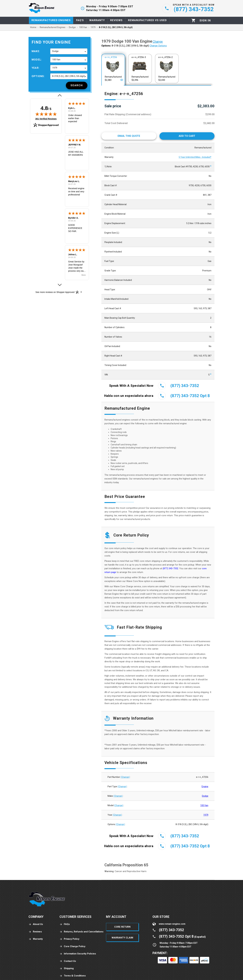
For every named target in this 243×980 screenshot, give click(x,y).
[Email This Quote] (129, 136)
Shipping (67, 968)
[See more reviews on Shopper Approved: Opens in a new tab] (55, 292)
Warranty (36, 939)
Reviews (35, 932)
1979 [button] (55, 68)
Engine (205, 786)
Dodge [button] (55, 51)
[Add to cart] (187, 136)
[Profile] (205, 20)
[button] (60, 95)
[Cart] (193, 20)
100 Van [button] (56, 60)
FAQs (65, 924)
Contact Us (68, 961)
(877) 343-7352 (170, 568)
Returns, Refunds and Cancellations (81, 932)
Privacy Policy (69, 939)
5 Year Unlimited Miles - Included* (195, 157)
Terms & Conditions (73, 976)
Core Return (122, 927)
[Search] (77, 85)
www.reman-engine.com (172, 924)
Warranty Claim (122, 938)
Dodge (205, 796)
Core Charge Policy (72, 946)
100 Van (204, 805)
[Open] (122, 80)
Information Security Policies (78, 954)
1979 (206, 815)
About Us (36, 924)
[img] (46, 114)
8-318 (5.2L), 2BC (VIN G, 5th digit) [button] (69, 76)
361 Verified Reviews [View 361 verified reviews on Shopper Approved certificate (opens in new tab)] (46, 119)
